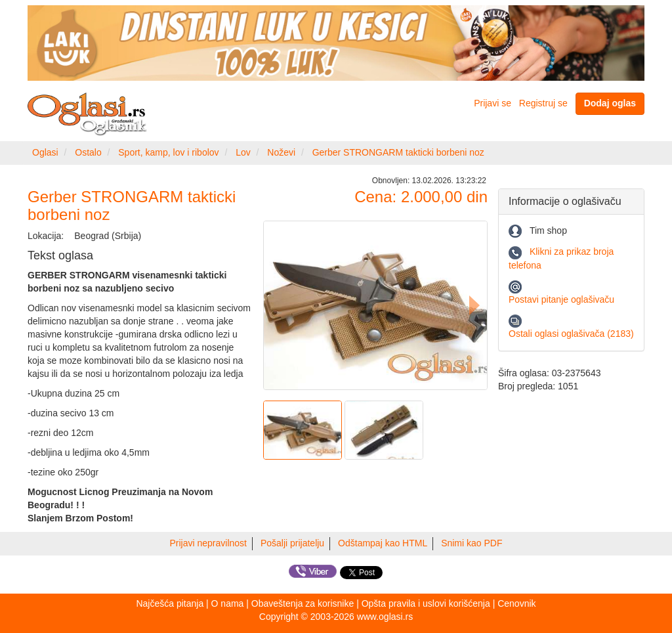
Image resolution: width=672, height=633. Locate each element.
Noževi (281, 152)
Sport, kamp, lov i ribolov (168, 152)
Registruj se (543, 103)
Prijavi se (493, 103)
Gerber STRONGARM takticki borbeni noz (398, 152)
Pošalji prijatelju (292, 543)
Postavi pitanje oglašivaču (561, 299)
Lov (243, 152)
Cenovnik (516, 603)
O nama (228, 603)
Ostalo (88, 152)
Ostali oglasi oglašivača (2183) (571, 334)
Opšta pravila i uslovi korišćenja (426, 603)
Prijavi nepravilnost (209, 543)
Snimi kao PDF (472, 543)
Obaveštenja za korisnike (303, 603)
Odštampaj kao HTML (383, 543)
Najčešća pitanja (170, 603)
